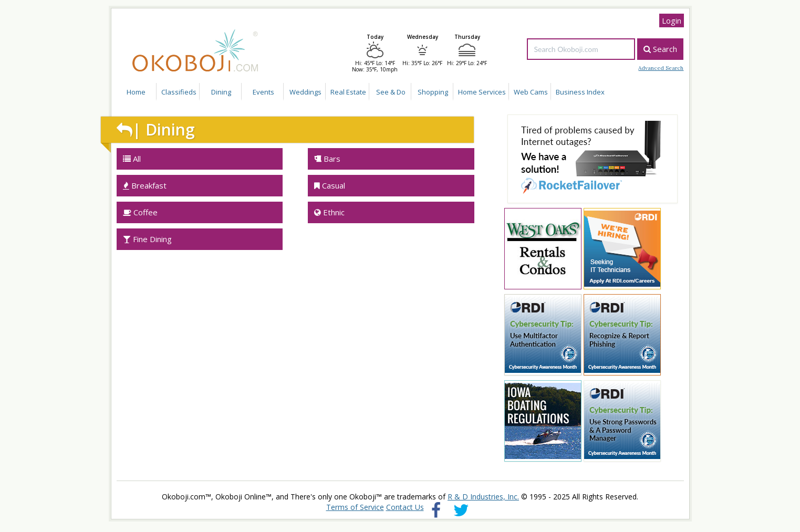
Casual (330, 185)
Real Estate (348, 92)
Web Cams (531, 92)
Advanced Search (661, 68)
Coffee (140, 212)
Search (660, 49)
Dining (221, 92)
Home (136, 92)
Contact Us (405, 507)
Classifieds (179, 92)
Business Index (580, 92)
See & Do (391, 92)
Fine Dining (147, 239)
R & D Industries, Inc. (483, 497)
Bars (327, 159)
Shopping (433, 92)
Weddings (305, 92)
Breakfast (145, 185)
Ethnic (329, 212)
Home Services (482, 92)
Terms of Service (355, 507)
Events (263, 92)
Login (672, 20)
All (132, 159)
